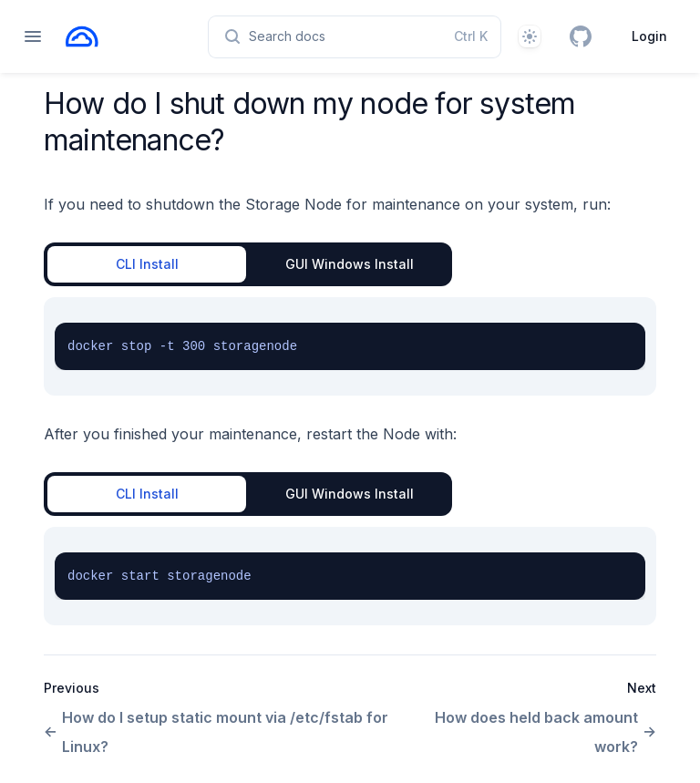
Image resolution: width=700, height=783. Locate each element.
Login (649, 36)
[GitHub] (581, 36)
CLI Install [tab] (147, 264)
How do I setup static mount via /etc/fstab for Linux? (216, 732)
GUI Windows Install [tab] (350, 264)
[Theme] (530, 36)
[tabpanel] (350, 346)
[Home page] (82, 36)
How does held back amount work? (546, 732)
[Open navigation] (33, 36)
